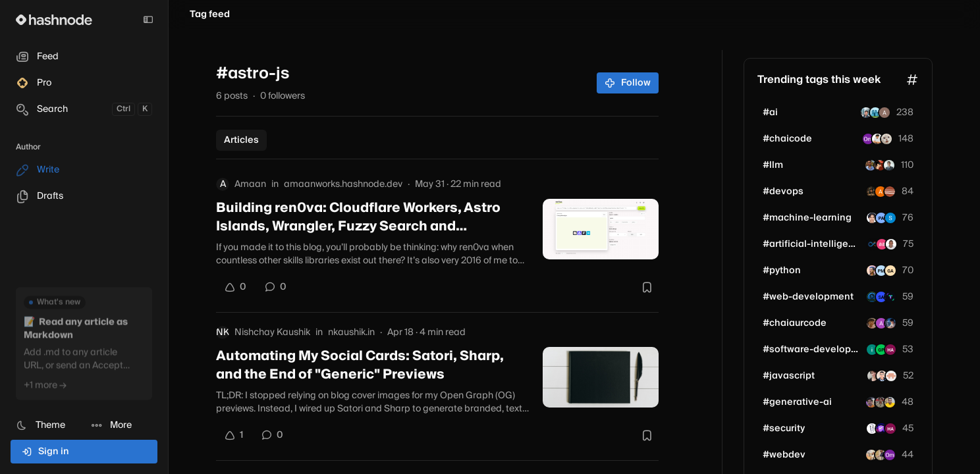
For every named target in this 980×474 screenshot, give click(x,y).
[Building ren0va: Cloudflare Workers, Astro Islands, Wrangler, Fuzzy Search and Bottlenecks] (601, 229)
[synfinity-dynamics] (873, 244)
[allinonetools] (872, 297)
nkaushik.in (351, 332)
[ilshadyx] (872, 350)
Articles (241, 140)
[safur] (890, 297)
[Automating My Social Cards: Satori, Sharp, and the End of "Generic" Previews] (601, 377)
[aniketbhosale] (872, 271)
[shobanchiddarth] (872, 429)
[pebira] (882, 244)
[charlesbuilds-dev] (891, 244)
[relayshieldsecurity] (881, 429)
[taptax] (890, 218)
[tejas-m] (881, 402)
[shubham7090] (866, 113)
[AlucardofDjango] (880, 165)
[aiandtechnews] (881, 350)
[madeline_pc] (873, 376)
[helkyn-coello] (889, 165)
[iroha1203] (875, 113)
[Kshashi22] (871, 455)
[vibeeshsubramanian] (891, 376)
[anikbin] (871, 165)
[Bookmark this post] (647, 287)
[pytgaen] (890, 271)
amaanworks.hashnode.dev (343, 184)
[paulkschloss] (881, 218)
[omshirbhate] (868, 139)
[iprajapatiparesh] (881, 455)
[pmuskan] (881, 271)
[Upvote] (235, 287)
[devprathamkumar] (890, 402)
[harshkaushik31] (890, 323)
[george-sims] (871, 192)
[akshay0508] (881, 323)
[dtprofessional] (871, 402)
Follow (628, 83)
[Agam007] (872, 323)
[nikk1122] (885, 113)
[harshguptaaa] (890, 350)
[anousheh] (881, 192)
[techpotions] (890, 192)
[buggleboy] (881, 297)
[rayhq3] (877, 139)
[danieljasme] (872, 218)
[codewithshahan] (882, 376)
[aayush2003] (886, 139)
